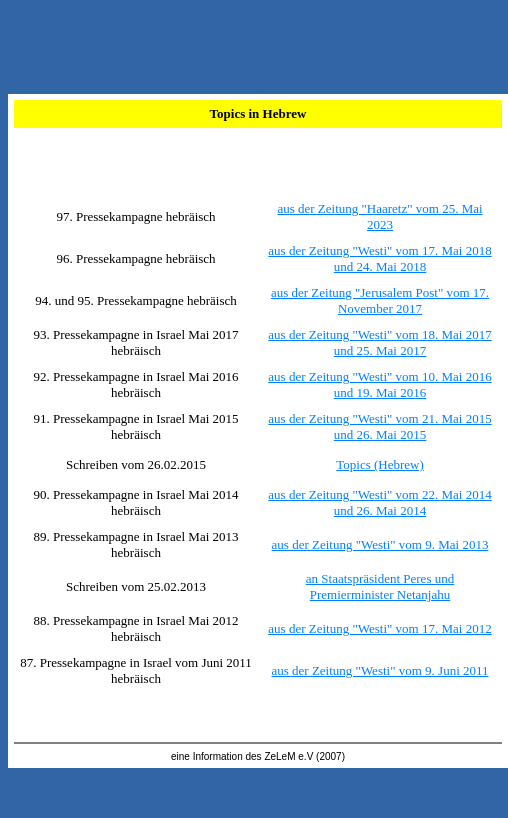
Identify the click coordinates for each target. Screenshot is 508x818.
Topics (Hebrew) (380, 464)
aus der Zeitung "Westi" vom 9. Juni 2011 (379, 670)
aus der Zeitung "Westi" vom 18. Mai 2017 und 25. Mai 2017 (379, 342)
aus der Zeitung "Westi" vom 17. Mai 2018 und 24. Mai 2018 (379, 258)
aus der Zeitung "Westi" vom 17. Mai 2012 (379, 628)
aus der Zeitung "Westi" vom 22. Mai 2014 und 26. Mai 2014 (379, 502)
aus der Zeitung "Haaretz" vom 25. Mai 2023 (379, 216)
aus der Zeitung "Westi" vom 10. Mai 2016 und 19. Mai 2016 (379, 384)
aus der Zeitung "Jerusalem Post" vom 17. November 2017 (380, 300)
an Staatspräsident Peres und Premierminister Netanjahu (380, 586)
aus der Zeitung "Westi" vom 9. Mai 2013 (380, 544)
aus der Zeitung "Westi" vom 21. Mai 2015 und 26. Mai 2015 (379, 426)
